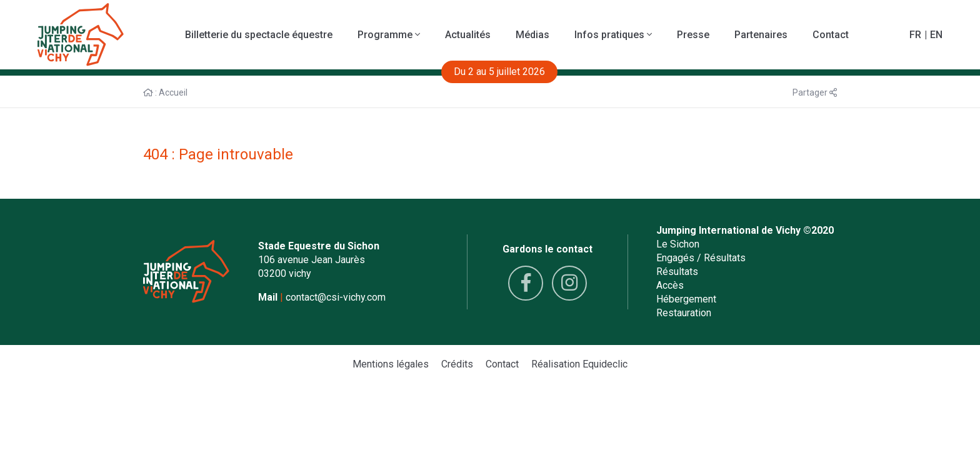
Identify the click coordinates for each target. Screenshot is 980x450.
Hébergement (686, 299)
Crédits (457, 364)
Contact (831, 35)
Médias (532, 35)
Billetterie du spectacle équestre (259, 35)
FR (915, 35)
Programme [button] (389, 35)
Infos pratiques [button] (613, 35)
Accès (670, 285)
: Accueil (165, 92)
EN (936, 35)
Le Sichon (678, 244)
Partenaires (761, 35)
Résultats (677, 272)
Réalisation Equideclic (579, 364)
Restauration (684, 313)
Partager (815, 92)
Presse (693, 35)
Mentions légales (391, 364)
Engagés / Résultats (701, 258)
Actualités (468, 35)
